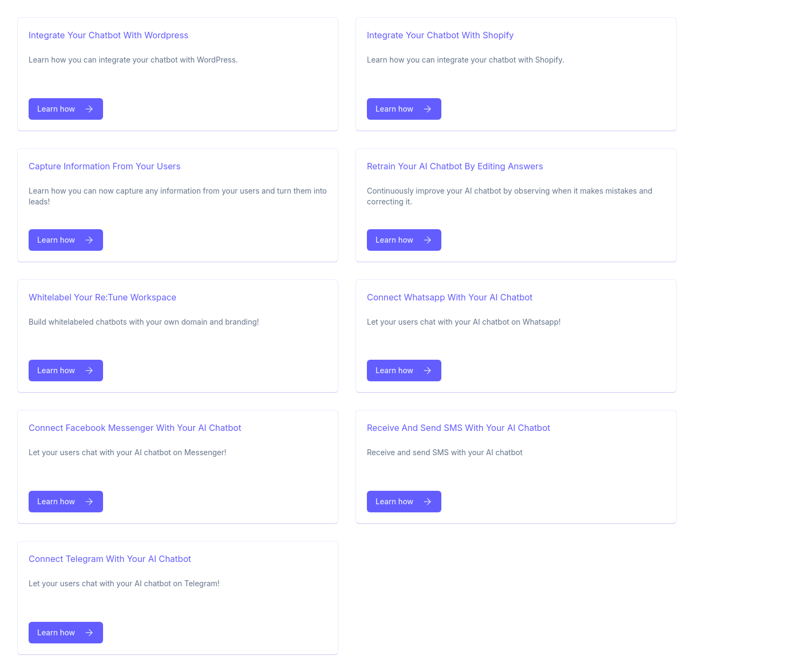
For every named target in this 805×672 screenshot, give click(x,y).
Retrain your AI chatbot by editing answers (455, 166)
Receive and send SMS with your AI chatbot (459, 428)
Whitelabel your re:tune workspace (103, 297)
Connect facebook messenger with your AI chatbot (135, 428)
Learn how (66, 109)
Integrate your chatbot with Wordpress (108, 35)
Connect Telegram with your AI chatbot (110, 559)
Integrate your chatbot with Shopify (440, 35)
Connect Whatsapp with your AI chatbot (450, 297)
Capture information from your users (105, 166)
